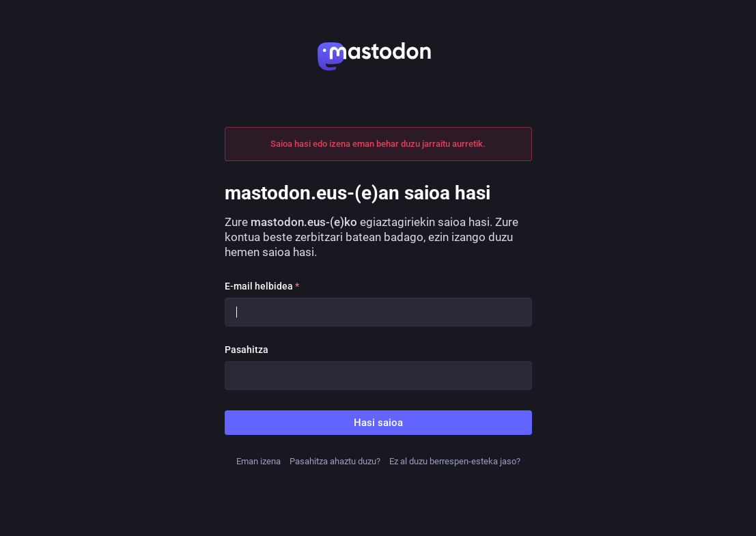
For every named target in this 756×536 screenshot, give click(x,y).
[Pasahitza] (378, 376)
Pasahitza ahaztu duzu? (335, 461)
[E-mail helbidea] (378, 312)
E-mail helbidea (262, 286)
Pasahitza (247, 350)
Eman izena (258, 461)
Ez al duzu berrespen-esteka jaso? (455, 461)
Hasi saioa (378, 423)
